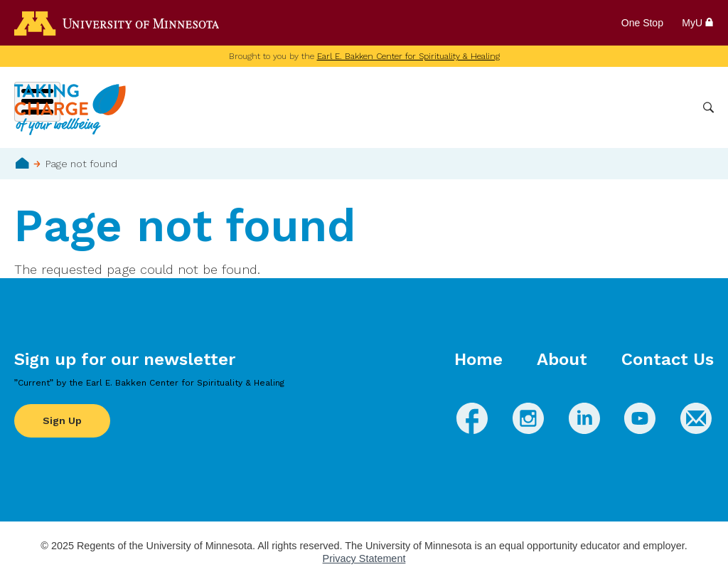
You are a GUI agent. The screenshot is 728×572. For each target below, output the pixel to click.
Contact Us (668, 359)
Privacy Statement (364, 558)
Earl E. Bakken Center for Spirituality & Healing (408, 56)
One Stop (642, 23)
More (673, 107)
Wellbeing (338, 107)
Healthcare (616, 107)
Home (22, 163)
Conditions (408, 107)
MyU (698, 23)
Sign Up (62, 420)
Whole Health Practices (512, 107)
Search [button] (708, 108)
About (562, 359)
